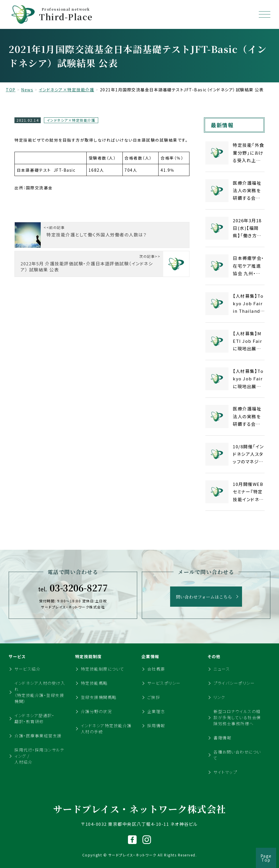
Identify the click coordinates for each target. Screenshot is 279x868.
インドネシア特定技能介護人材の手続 (106, 729)
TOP (11, 90)
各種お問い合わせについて (237, 755)
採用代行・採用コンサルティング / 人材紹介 (39, 756)
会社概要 (156, 669)
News (27, 90)
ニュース (222, 669)
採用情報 (156, 726)
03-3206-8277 (73, 588)
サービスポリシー (164, 683)
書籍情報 (222, 738)
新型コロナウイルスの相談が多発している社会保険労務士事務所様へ (237, 717)
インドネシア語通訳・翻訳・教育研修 (34, 718)
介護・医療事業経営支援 (38, 736)
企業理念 (156, 711)
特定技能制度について (103, 669)
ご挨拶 (154, 697)
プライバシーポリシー (234, 683)
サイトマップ (225, 772)
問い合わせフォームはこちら (204, 597)
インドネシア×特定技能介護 (67, 90)
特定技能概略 (94, 683)
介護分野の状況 (96, 711)
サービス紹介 (27, 669)
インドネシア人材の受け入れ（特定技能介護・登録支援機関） (40, 692)
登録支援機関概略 (99, 697)
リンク (219, 697)
